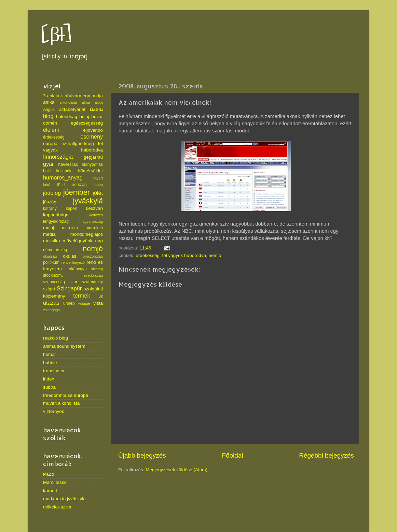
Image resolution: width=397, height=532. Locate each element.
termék (81, 296)
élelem (51, 130)
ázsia (96, 109)
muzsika (52, 241)
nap (99, 241)
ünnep (69, 303)
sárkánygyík (77, 269)
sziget (49, 289)
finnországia (58, 157)
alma (86, 102)
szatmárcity (92, 282)
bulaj (84, 117)
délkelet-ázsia (57, 507)
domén (50, 123)
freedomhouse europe (66, 395)
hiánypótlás (92, 164)
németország (55, 250)
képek (71, 209)
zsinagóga (51, 310)
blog (48, 116)
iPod (61, 185)
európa (50, 143)
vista (98, 303)
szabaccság (54, 282)
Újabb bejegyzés (142, 455)
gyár (49, 164)
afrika (49, 102)
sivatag (97, 269)
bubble (50, 363)
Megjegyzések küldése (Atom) (176, 470)
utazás (51, 303)
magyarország (91, 221)
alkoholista (68, 102)
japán (98, 185)
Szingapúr (69, 288)
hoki (47, 171)
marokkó (70, 228)
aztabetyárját (72, 109)
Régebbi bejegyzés (326, 455)
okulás (70, 256)
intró (47, 185)
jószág (50, 202)
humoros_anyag (63, 177)
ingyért (97, 178)
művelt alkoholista (61, 403)
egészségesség (87, 123)
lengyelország (56, 221)
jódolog (52, 193)
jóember (77, 192)
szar (73, 282)
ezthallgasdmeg (78, 143)
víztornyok (54, 411)
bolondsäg (67, 117)
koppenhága (56, 215)
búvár (97, 117)
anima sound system (64, 346)
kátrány (50, 209)
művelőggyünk (77, 241)
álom (99, 102)
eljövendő (93, 130)
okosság (50, 256)
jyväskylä (88, 201)
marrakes (94, 228)
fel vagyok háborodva (184, 255)
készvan (94, 208)
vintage (84, 303)
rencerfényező (73, 262)
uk (101, 296)
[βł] (57, 35)
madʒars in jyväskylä (64, 499)
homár (50, 354)
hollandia (64, 171)
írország (79, 185)
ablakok (55, 96)
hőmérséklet (90, 171)
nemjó (215, 255)
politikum (51, 262)
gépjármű (93, 157)
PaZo (49, 474)
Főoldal (233, 455)
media (49, 234)
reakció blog (56, 338)
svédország (93, 275)
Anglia (49, 110)
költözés (96, 215)
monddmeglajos (87, 234)
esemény (92, 136)
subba (49, 387)
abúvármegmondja (84, 96)
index (49, 379)
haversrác (68, 164)
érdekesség (148, 255)
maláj (49, 228)
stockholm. (53, 275)
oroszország (93, 256)
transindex (54, 371)
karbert (50, 491)
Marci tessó (55, 482)
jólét (98, 193)
